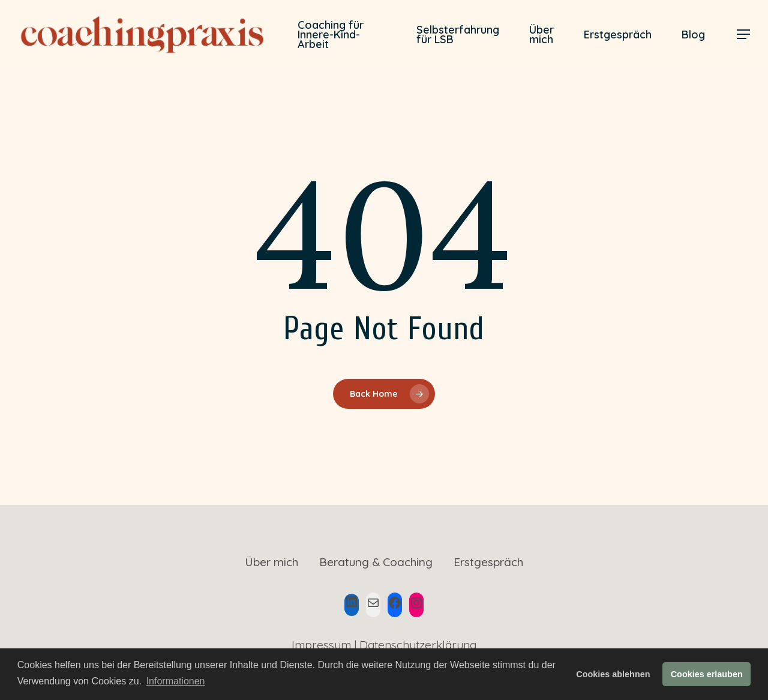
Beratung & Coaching (376, 562)
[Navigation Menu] (744, 35)
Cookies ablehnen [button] (613, 674)
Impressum (321, 645)
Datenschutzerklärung (418, 645)
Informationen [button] (176, 681)
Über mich (271, 562)
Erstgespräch (488, 562)
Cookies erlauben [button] (707, 674)
